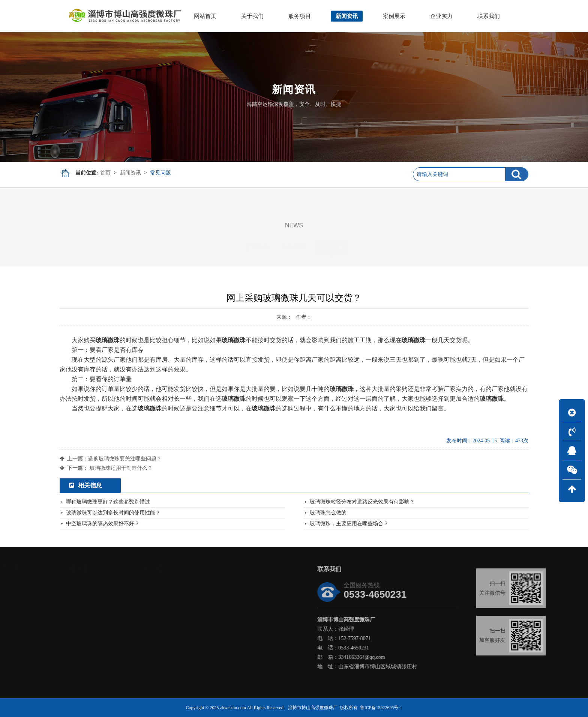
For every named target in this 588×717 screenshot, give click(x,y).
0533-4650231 (399, 648)
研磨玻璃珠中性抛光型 (124, 660)
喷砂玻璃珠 (111, 632)
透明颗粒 (109, 641)
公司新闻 (257, 247)
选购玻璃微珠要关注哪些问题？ (125, 459)
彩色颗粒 (109, 604)
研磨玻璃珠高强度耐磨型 (127, 651)
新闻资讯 (130, 173)
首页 (105, 173)
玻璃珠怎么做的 (328, 513)
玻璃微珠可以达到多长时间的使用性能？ (113, 513)
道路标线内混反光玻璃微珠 (130, 623)
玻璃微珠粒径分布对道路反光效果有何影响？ (362, 502)
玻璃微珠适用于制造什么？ (121, 468)
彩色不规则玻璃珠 (119, 585)
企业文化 (34, 604)
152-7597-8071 (400, 638)
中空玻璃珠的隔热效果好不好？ (103, 524)
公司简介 (34, 585)
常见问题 (160, 173)
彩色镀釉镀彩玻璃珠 (122, 594)
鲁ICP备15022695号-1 (381, 708)
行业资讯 (294, 247)
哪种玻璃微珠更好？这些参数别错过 (108, 502)
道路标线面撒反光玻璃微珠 (130, 613)
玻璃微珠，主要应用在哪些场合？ (349, 524)
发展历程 (34, 594)
